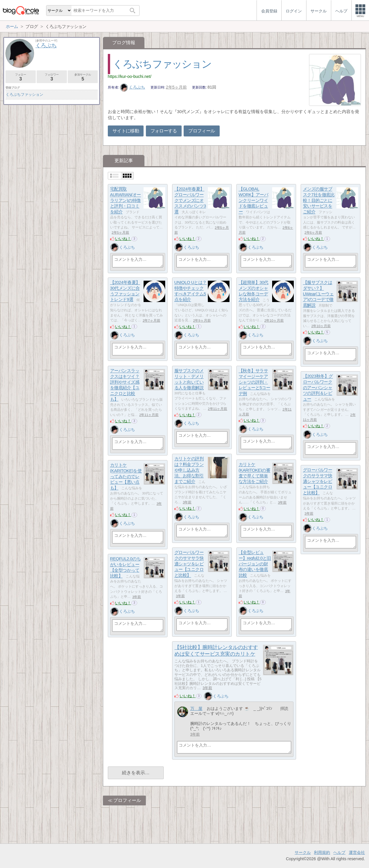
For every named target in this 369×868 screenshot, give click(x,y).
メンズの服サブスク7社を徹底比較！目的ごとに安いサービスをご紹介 (319, 200)
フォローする (164, 131)
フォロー (21, 77)
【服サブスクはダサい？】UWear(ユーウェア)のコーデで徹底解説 (318, 294)
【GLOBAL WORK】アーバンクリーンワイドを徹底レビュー (254, 200)
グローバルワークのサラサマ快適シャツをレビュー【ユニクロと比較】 (318, 481)
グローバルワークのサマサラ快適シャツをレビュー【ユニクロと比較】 (189, 564)
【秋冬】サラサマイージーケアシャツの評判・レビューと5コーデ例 (255, 382)
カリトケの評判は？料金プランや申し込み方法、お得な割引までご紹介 (189, 470)
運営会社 (357, 852)
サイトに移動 (126, 131)
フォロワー (52, 77)
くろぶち (133, 87)
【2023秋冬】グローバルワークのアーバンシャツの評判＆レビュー (318, 388)
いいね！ (123, 239)
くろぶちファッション (162, 64)
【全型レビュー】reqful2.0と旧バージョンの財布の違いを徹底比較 (255, 564)
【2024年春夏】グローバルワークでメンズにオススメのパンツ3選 (190, 200)
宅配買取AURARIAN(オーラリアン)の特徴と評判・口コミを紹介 (126, 200)
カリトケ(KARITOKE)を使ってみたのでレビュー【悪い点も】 (126, 477)
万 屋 (196, 708)
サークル (303, 852)
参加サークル (83, 77)
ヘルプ (339, 852)
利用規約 (322, 852)
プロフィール (202, 131)
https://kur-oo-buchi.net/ (130, 76)
